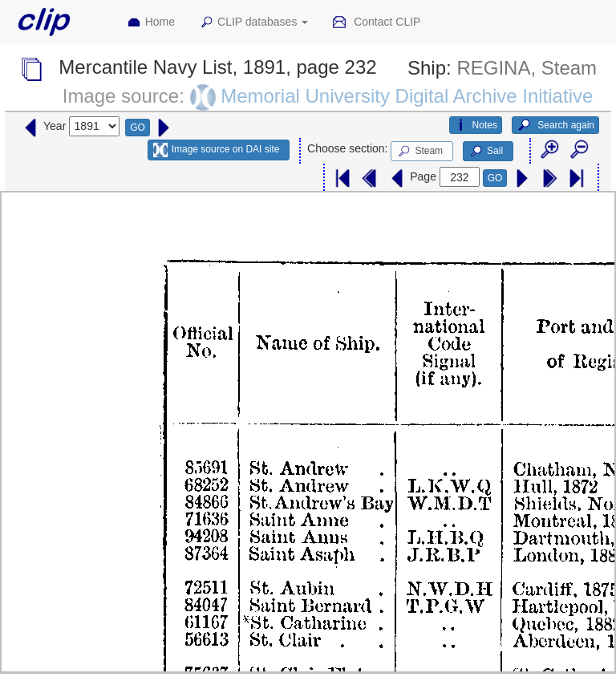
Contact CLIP (376, 22)
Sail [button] (486, 152)
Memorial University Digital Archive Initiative (407, 96)
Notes (476, 125)
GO (138, 128)
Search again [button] (555, 125)
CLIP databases (253, 22)
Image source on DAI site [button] (216, 150)
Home (151, 22)
